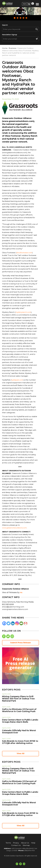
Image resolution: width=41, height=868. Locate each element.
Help (33, 843)
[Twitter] (8, 623)
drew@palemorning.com (13, 607)
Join (24, 4)
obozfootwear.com (24, 253)
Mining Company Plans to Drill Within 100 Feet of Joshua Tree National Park (18, 699)
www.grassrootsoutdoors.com (14, 528)
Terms (8, 843)
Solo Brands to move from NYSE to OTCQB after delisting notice (20, 742)
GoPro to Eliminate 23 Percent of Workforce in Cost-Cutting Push (19, 710)
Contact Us (16, 845)
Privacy (16, 843)
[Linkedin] (13, 623)
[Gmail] (26, 623)
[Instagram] (17, 623)
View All (21, 753)
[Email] (21, 623)
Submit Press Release (20, 643)
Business (12, 48)
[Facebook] (4, 623)
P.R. (21, 593)
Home (5, 48)
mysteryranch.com (23, 312)
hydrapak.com (17, 380)
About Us (25, 843)
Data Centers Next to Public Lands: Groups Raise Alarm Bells (20, 721)
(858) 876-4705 (29, 850)
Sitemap (26, 845)
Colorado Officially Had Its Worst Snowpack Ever (19, 732)
